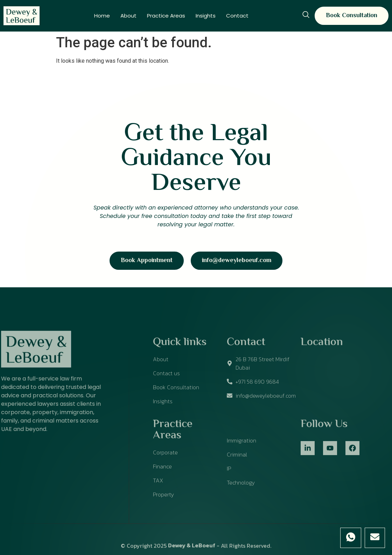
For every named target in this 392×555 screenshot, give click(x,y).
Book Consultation (352, 16)
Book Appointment (147, 261)
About (128, 16)
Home (102, 16)
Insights (206, 16)
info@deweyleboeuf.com (237, 261)
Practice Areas (166, 16)
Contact (237, 16)
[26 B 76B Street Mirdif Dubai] (343, 390)
